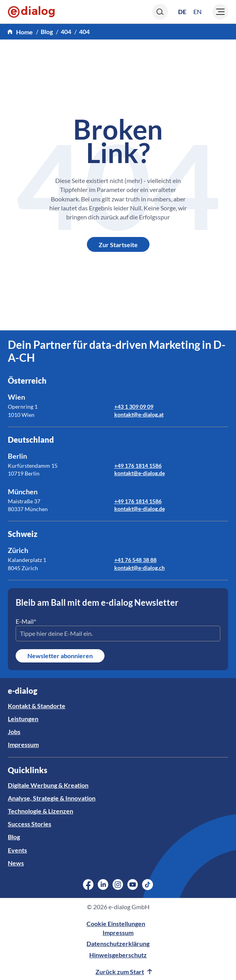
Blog (14, 837)
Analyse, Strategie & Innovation (52, 798)
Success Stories (30, 824)
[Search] (160, 12)
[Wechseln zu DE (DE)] (182, 12)
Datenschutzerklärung (118, 943)
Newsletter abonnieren (60, 656)
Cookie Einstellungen (116, 923)
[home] (20, 32)
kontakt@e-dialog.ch (140, 568)
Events (17, 850)
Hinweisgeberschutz (118, 955)
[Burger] (220, 12)
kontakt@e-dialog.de (140, 473)
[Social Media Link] (88, 885)
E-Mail (26, 621)
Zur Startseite (118, 245)
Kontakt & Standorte (37, 706)
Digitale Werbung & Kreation (48, 785)
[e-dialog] (31, 12)
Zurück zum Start (124, 972)
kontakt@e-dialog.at (139, 414)
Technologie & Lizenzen (41, 811)
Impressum (23, 744)
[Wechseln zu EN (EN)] (197, 12)
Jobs (14, 731)
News (16, 863)
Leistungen (23, 719)
